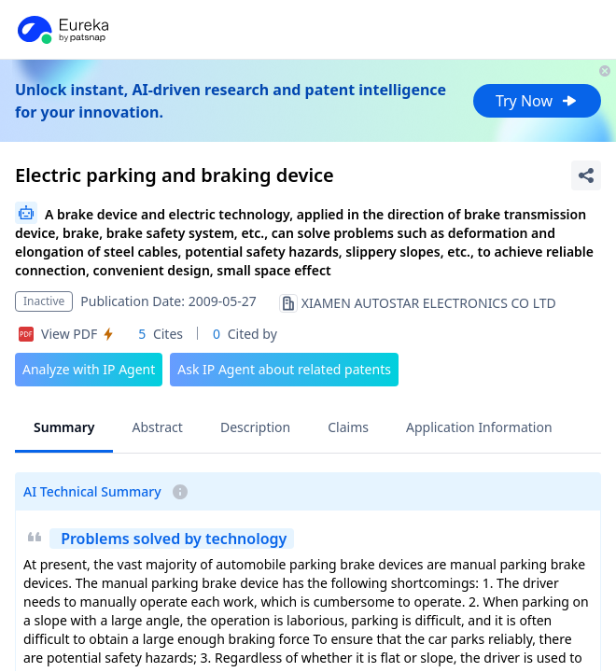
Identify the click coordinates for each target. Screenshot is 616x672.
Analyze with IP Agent (89, 369)
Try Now (537, 101)
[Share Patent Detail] (586, 175)
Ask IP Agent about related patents (284, 369)
